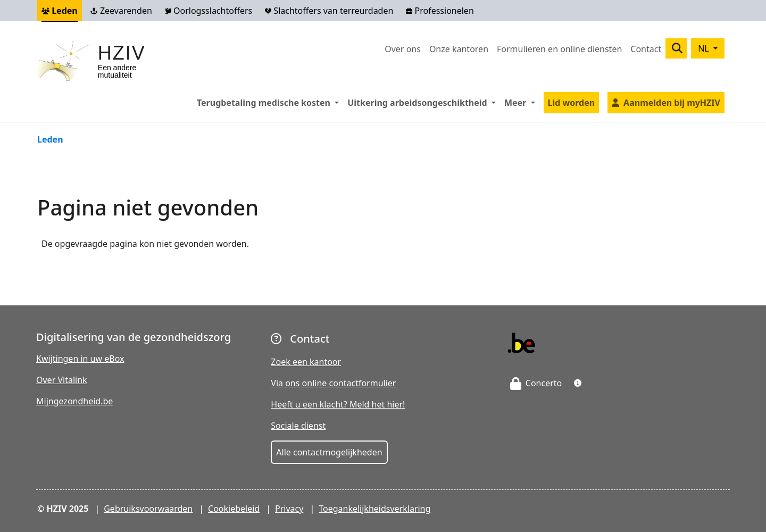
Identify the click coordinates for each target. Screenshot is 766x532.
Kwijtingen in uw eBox (80, 359)
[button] (578, 383)
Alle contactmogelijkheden (329, 452)
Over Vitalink (62, 380)
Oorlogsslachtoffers (209, 11)
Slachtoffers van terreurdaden (329, 11)
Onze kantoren (459, 49)
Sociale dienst (298, 426)
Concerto (536, 383)
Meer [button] (522, 102)
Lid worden (572, 103)
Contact (646, 49)
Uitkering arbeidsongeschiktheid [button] (424, 102)
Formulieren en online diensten (559, 49)
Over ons (403, 49)
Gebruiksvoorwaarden (148, 509)
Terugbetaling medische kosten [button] (270, 102)
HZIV (122, 53)
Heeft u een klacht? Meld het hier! (338, 404)
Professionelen (440, 11)
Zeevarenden (121, 11)
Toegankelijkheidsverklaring (374, 509)
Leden (60, 11)
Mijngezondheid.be (74, 401)
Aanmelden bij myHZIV (672, 103)
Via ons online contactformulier (333, 383)
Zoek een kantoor (306, 362)
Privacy (289, 509)
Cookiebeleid (234, 509)
